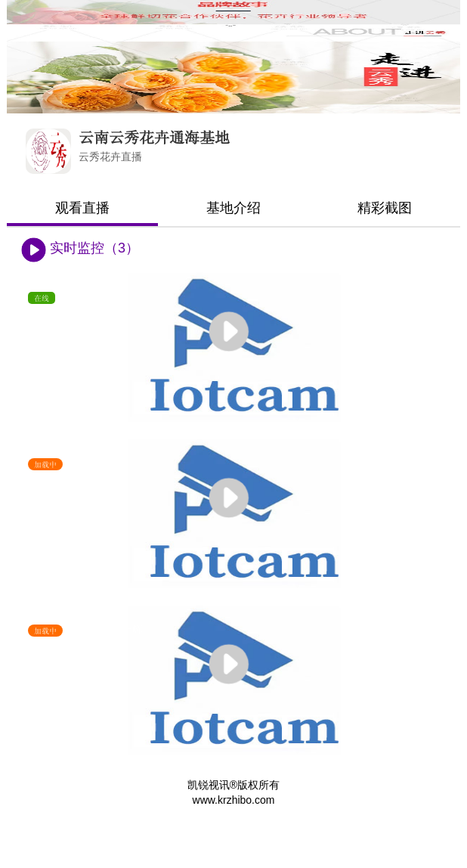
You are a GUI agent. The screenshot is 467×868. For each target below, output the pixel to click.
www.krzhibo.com (234, 800)
